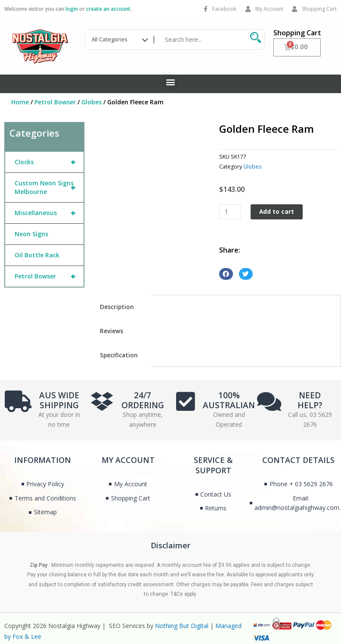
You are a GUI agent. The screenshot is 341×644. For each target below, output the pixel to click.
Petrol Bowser (55, 102)
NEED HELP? (310, 400)
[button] (171, 82)
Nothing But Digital (182, 626)
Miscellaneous (49, 213)
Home (20, 102)
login (72, 9)
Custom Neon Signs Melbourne (49, 188)
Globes (91, 102)
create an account (108, 9)
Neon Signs (31, 234)
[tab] (120, 307)
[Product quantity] (230, 212)
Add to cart (277, 211)
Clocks (49, 162)
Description (117, 307)
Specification (119, 355)
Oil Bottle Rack (37, 255)
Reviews (112, 331)
